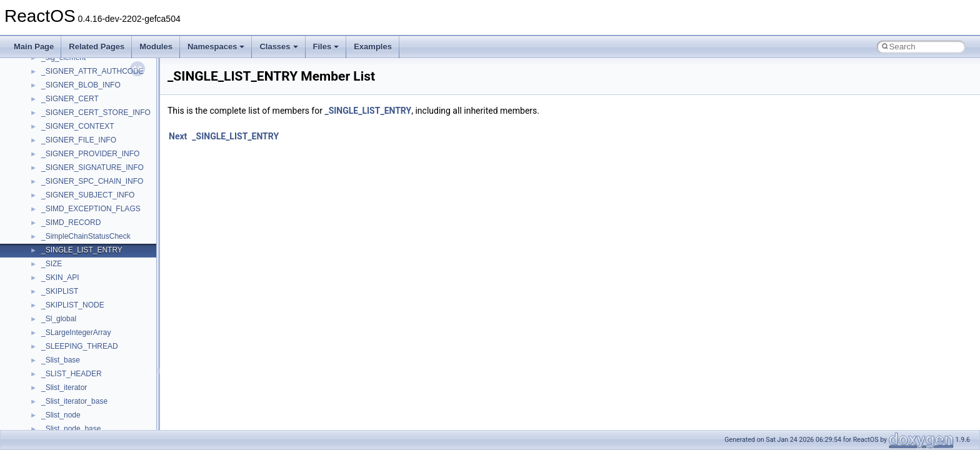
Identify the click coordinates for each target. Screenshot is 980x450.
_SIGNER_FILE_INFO (79, 140)
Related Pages (97, 47)
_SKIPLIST (60, 291)
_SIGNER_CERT (70, 99)
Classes (278, 47)
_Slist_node (61, 415)
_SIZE (52, 264)
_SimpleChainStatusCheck (86, 236)
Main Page (34, 47)
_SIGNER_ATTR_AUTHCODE (92, 71)
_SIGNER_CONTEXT (78, 126)
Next (178, 136)
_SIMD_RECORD (71, 222)
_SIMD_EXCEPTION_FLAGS (91, 209)
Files (326, 47)
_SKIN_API (60, 277)
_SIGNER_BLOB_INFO (81, 85)
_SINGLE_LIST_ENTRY (82, 250)
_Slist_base (61, 360)
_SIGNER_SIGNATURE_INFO (92, 167)
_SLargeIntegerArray (76, 332)
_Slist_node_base (71, 429)
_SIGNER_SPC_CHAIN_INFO (92, 181)
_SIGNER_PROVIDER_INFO (90, 154)
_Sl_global (59, 319)
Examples (373, 47)
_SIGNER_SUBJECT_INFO (88, 195)
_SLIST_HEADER (72, 374)
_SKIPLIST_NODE (73, 305)
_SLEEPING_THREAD (80, 346)
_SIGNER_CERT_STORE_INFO (96, 112)
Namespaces (216, 47)
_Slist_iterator (64, 387)
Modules (156, 47)
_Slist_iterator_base (74, 401)
